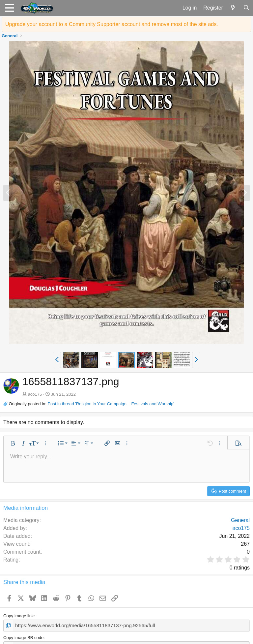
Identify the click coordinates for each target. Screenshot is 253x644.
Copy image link (19, 616)
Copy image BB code (23, 637)
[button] (9, 8)
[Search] (246, 8)
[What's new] (233, 8)
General (240, 520)
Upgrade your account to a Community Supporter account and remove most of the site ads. (112, 24)
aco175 (35, 394)
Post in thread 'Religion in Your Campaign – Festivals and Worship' (111, 404)
